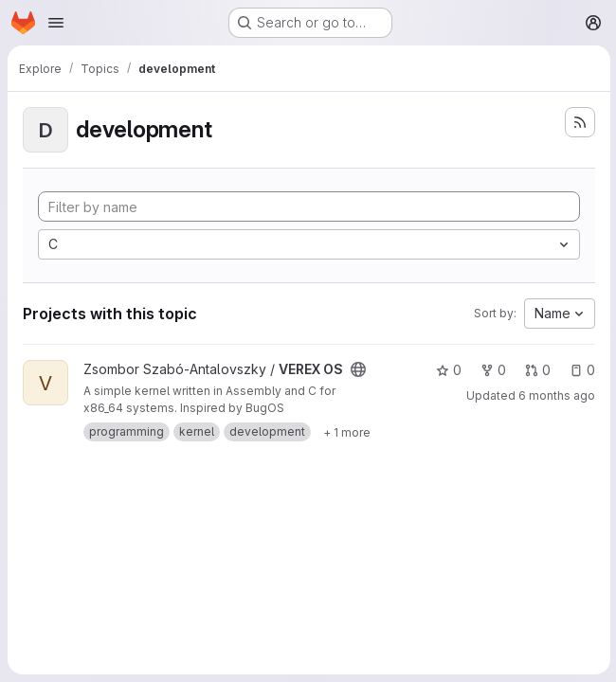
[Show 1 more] (347, 432)
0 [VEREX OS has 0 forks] (491, 370)
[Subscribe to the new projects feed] (578, 122)
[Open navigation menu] (56, 23)
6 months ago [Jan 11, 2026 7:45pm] (555, 395)
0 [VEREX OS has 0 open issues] (580, 370)
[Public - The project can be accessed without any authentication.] (358, 369)
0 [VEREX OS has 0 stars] (447, 370)
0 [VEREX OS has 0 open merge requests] (536, 370)
